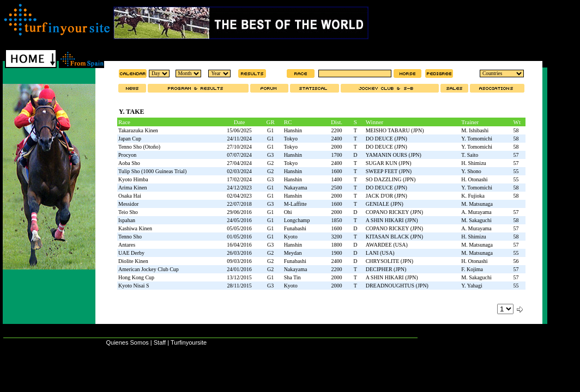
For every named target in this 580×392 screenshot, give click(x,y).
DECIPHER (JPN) (386, 269)
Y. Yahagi (472, 286)
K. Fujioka (473, 196)
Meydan (293, 253)
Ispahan (127, 220)
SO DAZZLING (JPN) (391, 179)
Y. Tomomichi (477, 139)
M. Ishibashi (475, 130)
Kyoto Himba (133, 179)
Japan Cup (130, 139)
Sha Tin (292, 277)
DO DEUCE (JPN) (386, 139)
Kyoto (291, 237)
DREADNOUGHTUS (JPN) (397, 286)
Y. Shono (471, 171)
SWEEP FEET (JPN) (389, 171)
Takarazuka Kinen (138, 130)
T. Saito (470, 155)
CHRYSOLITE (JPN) (390, 261)
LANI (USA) (380, 253)
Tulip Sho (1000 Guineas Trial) (152, 171)
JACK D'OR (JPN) (386, 196)
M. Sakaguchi (476, 220)
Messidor (128, 204)
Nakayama (296, 188)
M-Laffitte (295, 204)
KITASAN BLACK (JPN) (394, 237)
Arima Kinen (133, 188)
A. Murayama (476, 212)
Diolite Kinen (133, 261)
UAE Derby (131, 253)
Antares (127, 245)
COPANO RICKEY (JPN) (394, 212)
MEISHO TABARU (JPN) (395, 130)
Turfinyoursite (189, 342)
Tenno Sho (130, 237)
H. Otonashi (474, 179)
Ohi (288, 212)
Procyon (127, 155)
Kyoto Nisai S (134, 286)
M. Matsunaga (477, 204)
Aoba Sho (129, 163)
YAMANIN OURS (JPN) (394, 155)
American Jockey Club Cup (149, 269)
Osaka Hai (130, 196)
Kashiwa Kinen (135, 228)
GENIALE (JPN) (385, 204)
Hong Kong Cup (136, 277)
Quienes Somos (127, 342)
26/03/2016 (239, 253)
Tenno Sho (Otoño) (139, 147)
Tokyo (291, 139)
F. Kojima (472, 269)
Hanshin (293, 130)
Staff (160, 342)
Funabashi (295, 228)
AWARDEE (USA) (387, 245)
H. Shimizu (474, 163)
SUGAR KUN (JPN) (389, 163)
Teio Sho (128, 212)
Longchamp (297, 220)
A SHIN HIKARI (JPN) (392, 220)
